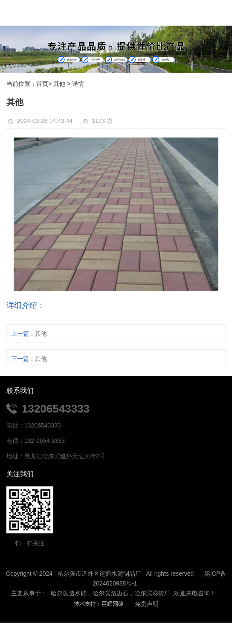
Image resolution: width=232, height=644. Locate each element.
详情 (78, 84)
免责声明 (147, 604)
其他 (59, 84)
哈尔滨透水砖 (68, 593)
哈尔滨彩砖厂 (152, 593)
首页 (42, 84)
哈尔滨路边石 (110, 593)
